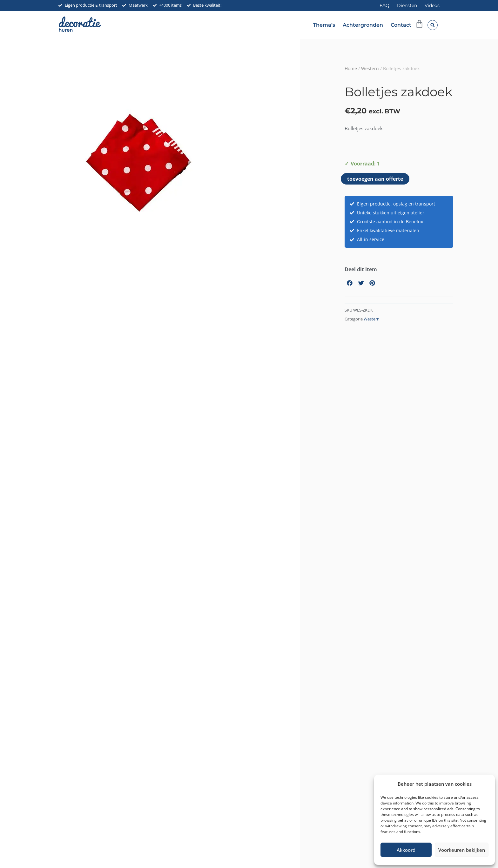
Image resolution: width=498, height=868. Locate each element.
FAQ (384, 5)
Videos (432, 5)
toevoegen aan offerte (375, 179)
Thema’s (324, 25)
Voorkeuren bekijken (462, 850)
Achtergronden (363, 25)
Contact (401, 25)
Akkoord (406, 850)
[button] (433, 25)
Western (370, 68)
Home (351, 68)
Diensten (407, 5)
